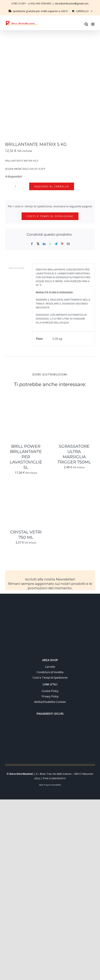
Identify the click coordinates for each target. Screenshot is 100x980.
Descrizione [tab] (16, 268)
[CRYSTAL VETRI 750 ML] (26, 487)
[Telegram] (56, 244)
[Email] (68, 244)
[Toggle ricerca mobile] (86, 22)
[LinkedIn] (44, 244)
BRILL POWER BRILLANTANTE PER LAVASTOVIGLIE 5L (26, 457)
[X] (38, 244)
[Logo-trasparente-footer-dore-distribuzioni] (50, 606)
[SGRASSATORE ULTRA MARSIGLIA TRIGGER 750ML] (74, 401)
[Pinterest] (62, 244)
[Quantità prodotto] (15, 186)
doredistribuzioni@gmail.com (72, 3)
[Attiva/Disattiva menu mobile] (93, 22)
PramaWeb (56, 785)
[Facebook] (32, 244)
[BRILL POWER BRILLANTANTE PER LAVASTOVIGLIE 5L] (26, 401)
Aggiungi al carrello (52, 186)
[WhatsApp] (50, 244)
